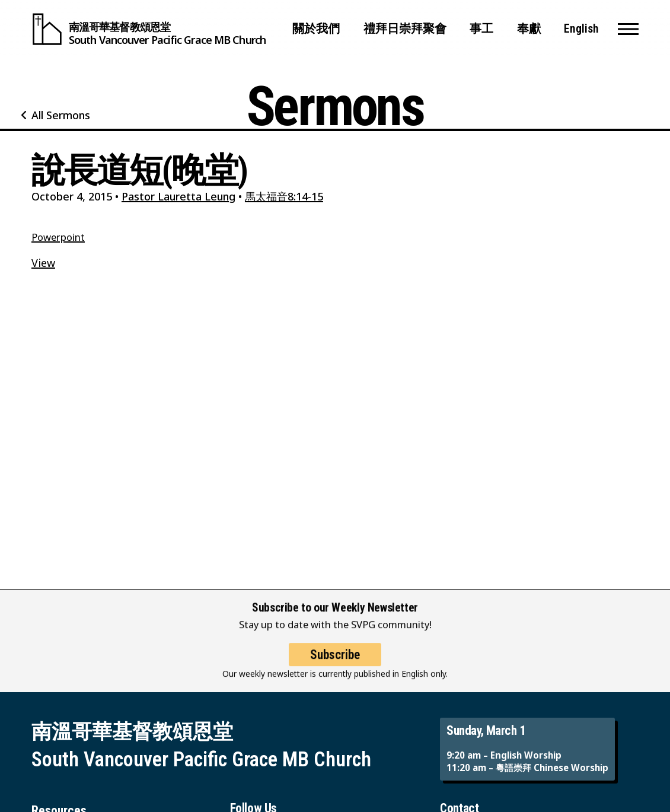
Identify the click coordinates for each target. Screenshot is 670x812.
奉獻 (529, 29)
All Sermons (61, 115)
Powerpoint (58, 237)
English (581, 29)
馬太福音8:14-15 (284, 196)
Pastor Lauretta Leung (178, 196)
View (43, 263)
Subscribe (335, 665)
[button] (628, 29)
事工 (481, 29)
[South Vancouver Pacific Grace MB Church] (149, 29)
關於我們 (316, 29)
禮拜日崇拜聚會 (405, 29)
